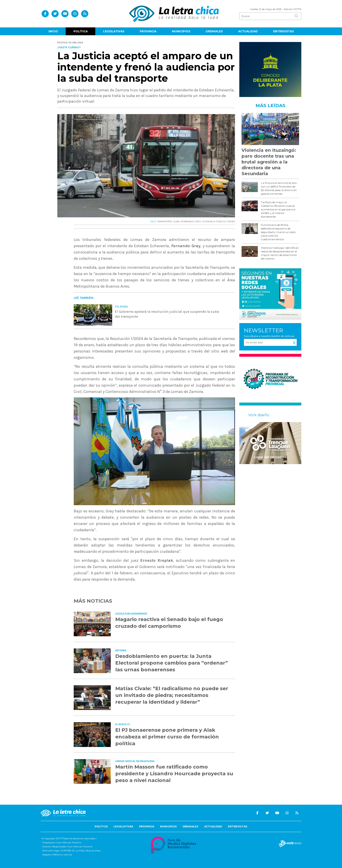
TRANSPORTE (165, 221)
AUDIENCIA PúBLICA (214, 221)
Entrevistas (283, 31)
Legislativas (114, 31)
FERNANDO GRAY (191, 221)
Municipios (181, 31)
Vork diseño (259, 415)
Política (81, 31)
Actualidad (248, 31)
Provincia (148, 31)
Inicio (53, 31)
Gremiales (214, 31)
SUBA (176, 221)
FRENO (231, 221)
